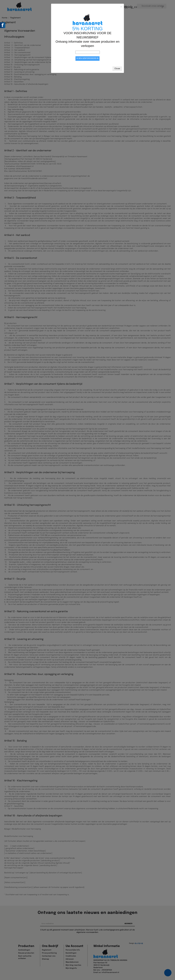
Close (117, 69)
